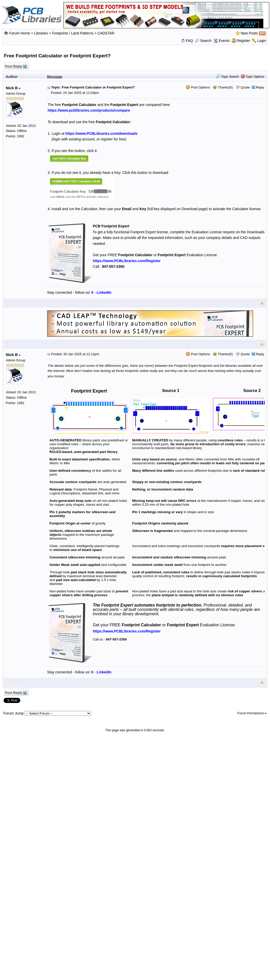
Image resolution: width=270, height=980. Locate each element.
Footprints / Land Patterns (73, 33)
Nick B (13, 88)
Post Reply (16, 66)
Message (55, 77)
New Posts (249, 33)
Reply (260, 87)
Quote (245, 87)
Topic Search (228, 77)
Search (203, 41)
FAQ (189, 41)
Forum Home (20, 33)
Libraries (41, 33)
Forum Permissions (252, 713)
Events (222, 41)
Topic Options (253, 77)
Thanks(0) (223, 87)
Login (262, 41)
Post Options (198, 87)
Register (243, 41)
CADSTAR (106, 33)
